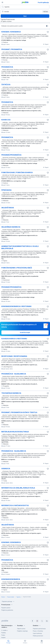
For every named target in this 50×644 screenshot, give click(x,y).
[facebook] (32, 621)
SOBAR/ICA (6, 469)
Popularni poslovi (6, 608)
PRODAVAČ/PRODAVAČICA (11, 155)
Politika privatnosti (38, 636)
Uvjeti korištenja (37, 633)
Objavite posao (21, 629)
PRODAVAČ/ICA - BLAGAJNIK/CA (14, 374)
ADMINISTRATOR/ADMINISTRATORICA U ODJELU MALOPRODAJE (20, 247)
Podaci (3, 635)
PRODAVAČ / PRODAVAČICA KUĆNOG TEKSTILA (19, 412)
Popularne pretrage (8, 601)
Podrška (4, 633)
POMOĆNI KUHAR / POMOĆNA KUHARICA (17, 173)
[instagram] (37, 621)
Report (46, 44)
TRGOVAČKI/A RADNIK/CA (11, 393)
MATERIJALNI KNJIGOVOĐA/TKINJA (15, 432)
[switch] (47, 26)
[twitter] (42, 621)
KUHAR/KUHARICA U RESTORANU (14, 339)
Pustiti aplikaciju (43, 2)
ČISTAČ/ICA (6, 85)
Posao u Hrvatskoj (38, 631)
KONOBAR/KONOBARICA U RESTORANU (16, 306)
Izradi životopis (25, 332)
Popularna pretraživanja (39, 629)
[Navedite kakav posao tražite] (25, 7)
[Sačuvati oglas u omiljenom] (48, 32)
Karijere (3, 637)
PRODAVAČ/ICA (7, 67)
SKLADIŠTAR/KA (8, 208)
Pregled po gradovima (7, 610)
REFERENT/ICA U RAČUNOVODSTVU (15, 505)
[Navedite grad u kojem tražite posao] (25, 12)
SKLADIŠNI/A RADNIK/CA (11, 227)
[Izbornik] (2, 2)
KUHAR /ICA (6, 120)
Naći (25, 16)
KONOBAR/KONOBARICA (11, 579)
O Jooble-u (4, 630)
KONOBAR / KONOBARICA (11, 32)
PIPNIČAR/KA (6, 190)
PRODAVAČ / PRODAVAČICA (12, 49)
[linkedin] (47, 621)
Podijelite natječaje (22, 631)
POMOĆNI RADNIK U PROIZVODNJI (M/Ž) (17, 268)
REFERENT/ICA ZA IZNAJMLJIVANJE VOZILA (18, 488)
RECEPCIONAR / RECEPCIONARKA (14, 356)
